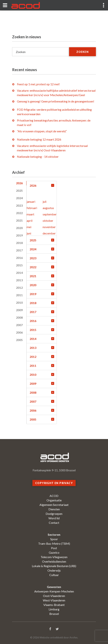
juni (29, 233)
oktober (48, 221)
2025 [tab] (19, 190)
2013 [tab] (19, 280)
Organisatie (54, 500)
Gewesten (54, 587)
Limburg (54, 609)
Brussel (54, 614)
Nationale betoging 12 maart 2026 (39, 139)
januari (31, 202)
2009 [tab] (19, 310)
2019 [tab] (19, 235)
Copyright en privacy (54, 483)
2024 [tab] (19, 198)
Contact (54, 523)
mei (29, 227)
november (49, 227)
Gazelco (54, 552)
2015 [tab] (19, 265)
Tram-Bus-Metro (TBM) (54, 543)
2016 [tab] (19, 258)
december (49, 233)
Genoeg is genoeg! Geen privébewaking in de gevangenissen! (56, 101)
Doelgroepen (54, 514)
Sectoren (54, 535)
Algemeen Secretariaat (54, 505)
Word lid (54, 518)
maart (30, 214)
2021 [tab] (19, 220)
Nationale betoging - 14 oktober (38, 157)
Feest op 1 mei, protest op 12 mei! (38, 84)
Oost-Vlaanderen (54, 596)
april (30, 221)
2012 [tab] (19, 288)
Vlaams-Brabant (54, 605)
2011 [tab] (19, 295)
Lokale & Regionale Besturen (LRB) (54, 566)
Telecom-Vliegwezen (54, 557)
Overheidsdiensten (54, 561)
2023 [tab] (19, 205)
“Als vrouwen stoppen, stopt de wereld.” (42, 131)
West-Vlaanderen (54, 600)
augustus (48, 208)
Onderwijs (54, 570)
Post (54, 548)
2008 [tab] (19, 317)
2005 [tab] (19, 340)
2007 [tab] (19, 325)
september (50, 214)
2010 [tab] (19, 302)
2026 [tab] (19, 183)
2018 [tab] (19, 243)
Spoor (54, 539)
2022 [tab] (19, 213)
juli (45, 202)
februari (32, 208)
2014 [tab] (19, 273)
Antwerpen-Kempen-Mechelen (54, 591)
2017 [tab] (19, 250)
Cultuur (54, 575)
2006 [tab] (19, 332)
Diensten (54, 509)
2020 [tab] (19, 228)
